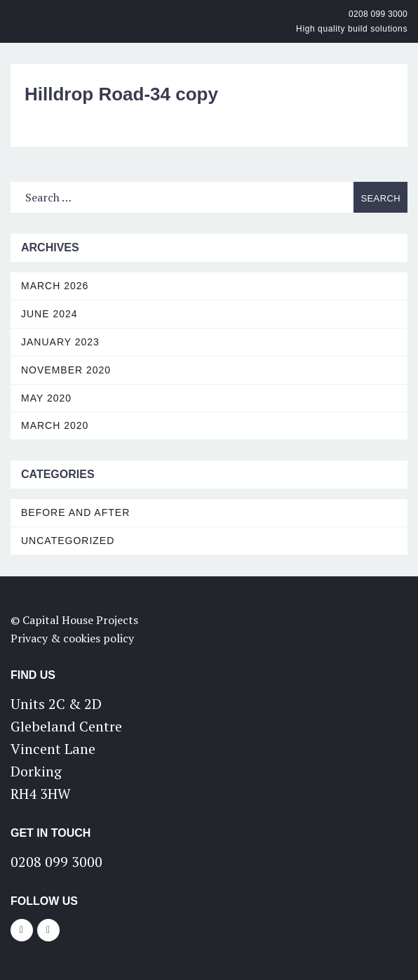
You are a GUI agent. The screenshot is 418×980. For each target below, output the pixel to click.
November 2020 (66, 370)
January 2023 (60, 342)
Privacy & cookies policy (72, 638)
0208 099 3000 (378, 14)
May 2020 (46, 398)
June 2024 (49, 314)
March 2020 (55, 425)
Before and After (75, 512)
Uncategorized (68, 541)
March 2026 (55, 286)
